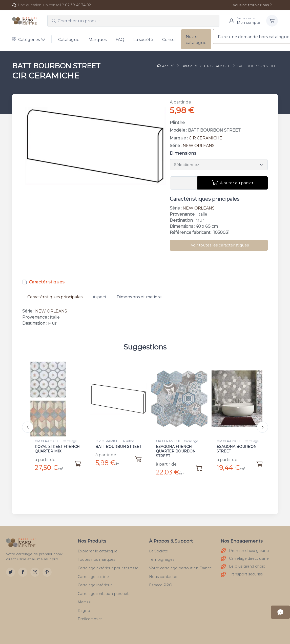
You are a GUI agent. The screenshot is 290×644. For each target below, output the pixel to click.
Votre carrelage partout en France (180, 564)
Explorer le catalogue (98, 547)
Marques (98, 40)
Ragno (84, 607)
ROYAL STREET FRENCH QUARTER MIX (57, 449)
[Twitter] (11, 568)
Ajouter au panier (233, 183)
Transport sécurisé (242, 570)
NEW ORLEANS (199, 146)
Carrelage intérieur (95, 581)
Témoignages (162, 556)
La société (143, 40)
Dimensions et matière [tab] (139, 297)
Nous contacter (163, 573)
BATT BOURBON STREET (118, 447)
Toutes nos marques (96, 556)
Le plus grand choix (243, 563)
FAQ (120, 40)
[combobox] (133, 21)
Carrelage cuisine (93, 573)
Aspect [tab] (100, 297)
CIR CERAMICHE (205, 138)
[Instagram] (35, 568)
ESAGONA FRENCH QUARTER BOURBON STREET (176, 451)
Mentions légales (171, 642)
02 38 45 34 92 (78, 5)
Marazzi (85, 598)
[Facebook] (23, 568)
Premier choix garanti (245, 547)
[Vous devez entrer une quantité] (184, 183)
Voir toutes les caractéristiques (220, 245)
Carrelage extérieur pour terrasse (108, 564)
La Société (159, 547)
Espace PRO (161, 581)
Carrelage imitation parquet (103, 590)
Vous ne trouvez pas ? (250, 5)
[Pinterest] (47, 568)
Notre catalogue (196, 40)
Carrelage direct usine (245, 555)
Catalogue (69, 40)
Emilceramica (90, 615)
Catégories (26, 40)
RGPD (196, 642)
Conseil (169, 40)
